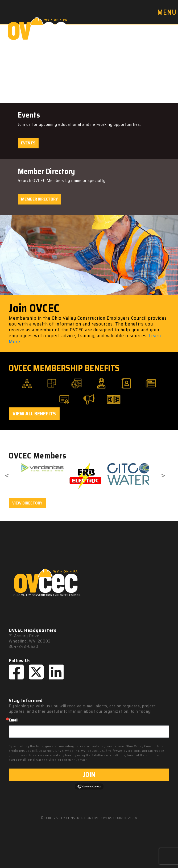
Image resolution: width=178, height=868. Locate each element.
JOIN (89, 775)
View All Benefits (34, 414)
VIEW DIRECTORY (27, 503)
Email (14, 720)
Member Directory (39, 199)
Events (28, 143)
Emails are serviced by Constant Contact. (58, 760)
